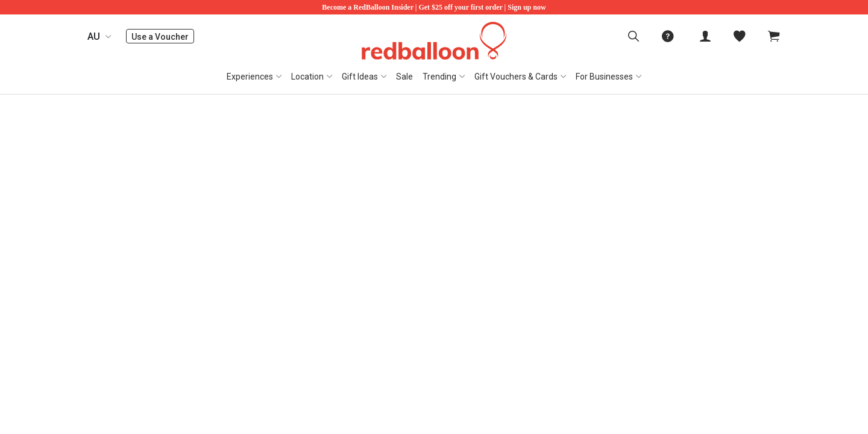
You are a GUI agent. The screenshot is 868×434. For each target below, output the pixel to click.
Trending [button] (439, 77)
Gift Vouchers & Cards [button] (516, 77)
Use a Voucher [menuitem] (163, 36)
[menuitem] (634, 36)
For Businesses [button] (604, 77)
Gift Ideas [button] (360, 77)
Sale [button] (404, 77)
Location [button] (307, 77)
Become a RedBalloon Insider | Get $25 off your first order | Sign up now (434, 7)
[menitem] (740, 36)
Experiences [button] (250, 77)
